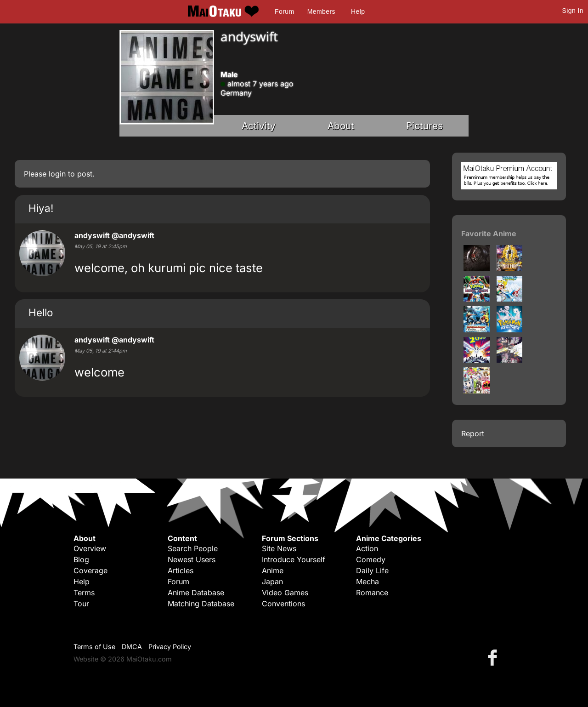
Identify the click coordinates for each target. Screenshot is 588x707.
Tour (81, 604)
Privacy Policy (170, 647)
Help (358, 11)
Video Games (285, 593)
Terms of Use (94, 647)
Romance (372, 593)
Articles (181, 570)
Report (473, 433)
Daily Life (372, 570)
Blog (81, 559)
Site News (279, 548)
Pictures (424, 126)
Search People (193, 548)
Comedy (371, 559)
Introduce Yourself (294, 559)
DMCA (132, 647)
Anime (273, 570)
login (57, 174)
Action (367, 548)
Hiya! (41, 208)
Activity (259, 126)
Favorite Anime (489, 234)
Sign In (573, 11)
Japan (272, 582)
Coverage (90, 570)
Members (321, 11)
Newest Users (192, 559)
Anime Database (196, 593)
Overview (90, 548)
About (341, 126)
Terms (84, 593)
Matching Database (201, 604)
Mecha (367, 582)
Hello (41, 312)
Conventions (283, 604)
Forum (284, 11)
